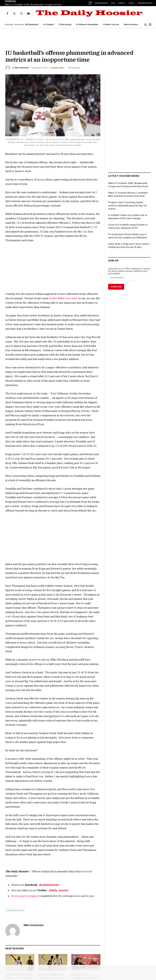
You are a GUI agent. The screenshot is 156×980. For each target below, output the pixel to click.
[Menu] (150, 25)
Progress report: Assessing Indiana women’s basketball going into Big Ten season (127, 205)
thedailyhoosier (44, 810)
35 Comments (72, 68)
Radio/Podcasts (141, 3)
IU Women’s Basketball (89, 25)
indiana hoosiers (15, 836)
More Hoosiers (131, 25)
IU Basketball (34, 25)
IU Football (50, 25)
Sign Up (89, 3)
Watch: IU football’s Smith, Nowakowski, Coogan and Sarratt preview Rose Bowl (35, 5)
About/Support (100, 3)
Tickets (118, 3)
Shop (127, 3)
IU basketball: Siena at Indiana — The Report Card (19, 902)
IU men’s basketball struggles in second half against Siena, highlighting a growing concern (53, 905)
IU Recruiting (67, 25)
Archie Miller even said (38, 285)
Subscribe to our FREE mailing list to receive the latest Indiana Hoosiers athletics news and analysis (129, 271)
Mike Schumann (22, 68)
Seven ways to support (23, 821)
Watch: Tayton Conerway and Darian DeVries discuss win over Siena (85, 903)
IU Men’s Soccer (112, 25)
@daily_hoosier (51, 816)
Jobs (111, 3)
